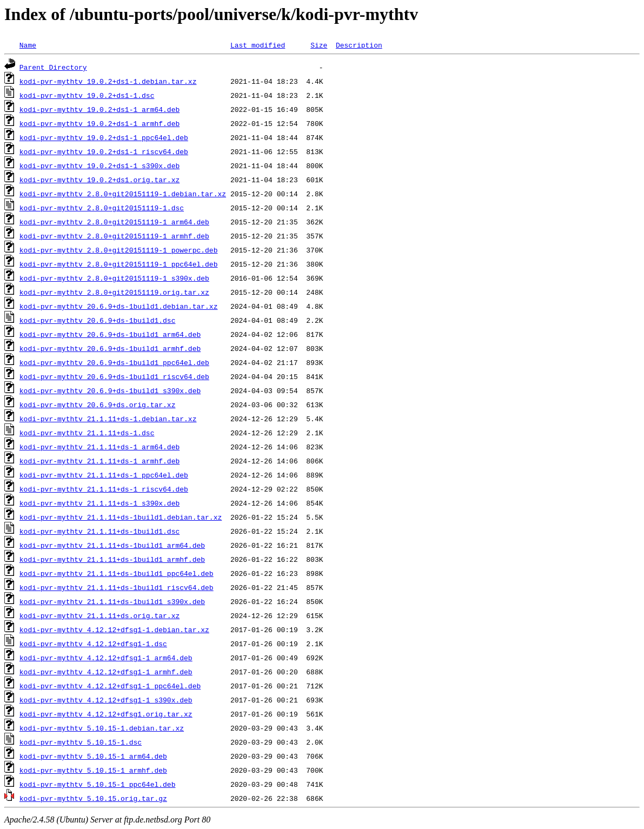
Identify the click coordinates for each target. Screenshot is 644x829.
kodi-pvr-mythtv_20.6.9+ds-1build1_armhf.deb (110, 348)
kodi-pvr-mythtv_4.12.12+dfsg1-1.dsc (93, 644)
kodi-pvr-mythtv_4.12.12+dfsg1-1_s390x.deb (106, 700)
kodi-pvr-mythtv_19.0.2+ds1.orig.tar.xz (99, 180)
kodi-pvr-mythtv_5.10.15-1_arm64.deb (93, 756)
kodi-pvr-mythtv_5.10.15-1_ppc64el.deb (98, 784)
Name (28, 45)
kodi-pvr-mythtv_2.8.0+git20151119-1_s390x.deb (114, 278)
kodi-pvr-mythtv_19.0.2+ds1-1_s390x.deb (99, 165)
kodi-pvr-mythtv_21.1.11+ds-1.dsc (87, 433)
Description (359, 45)
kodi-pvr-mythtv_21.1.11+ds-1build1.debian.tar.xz (121, 517)
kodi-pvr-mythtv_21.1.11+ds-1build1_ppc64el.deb (117, 573)
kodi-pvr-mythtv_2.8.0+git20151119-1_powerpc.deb (119, 250)
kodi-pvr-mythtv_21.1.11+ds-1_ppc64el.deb (104, 475)
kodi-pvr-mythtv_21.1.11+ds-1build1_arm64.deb (112, 545)
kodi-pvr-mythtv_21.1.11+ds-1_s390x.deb (99, 503)
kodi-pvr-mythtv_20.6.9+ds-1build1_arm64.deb (110, 334)
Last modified (258, 45)
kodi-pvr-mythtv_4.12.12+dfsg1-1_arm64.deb (106, 658)
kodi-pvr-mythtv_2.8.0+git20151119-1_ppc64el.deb (119, 264)
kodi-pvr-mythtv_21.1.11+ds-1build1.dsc (99, 531)
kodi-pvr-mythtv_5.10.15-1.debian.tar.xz (102, 728)
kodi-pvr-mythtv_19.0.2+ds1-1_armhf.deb (99, 123)
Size (319, 45)
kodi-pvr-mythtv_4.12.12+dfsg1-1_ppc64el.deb (110, 686)
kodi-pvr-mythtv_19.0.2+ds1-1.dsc (87, 95)
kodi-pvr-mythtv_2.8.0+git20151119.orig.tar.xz (114, 292)
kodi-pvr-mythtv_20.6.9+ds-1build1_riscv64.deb (114, 376)
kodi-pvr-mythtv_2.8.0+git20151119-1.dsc (102, 208)
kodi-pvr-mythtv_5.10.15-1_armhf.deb (93, 770)
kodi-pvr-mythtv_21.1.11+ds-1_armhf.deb (99, 461)
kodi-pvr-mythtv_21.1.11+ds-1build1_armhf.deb (112, 559)
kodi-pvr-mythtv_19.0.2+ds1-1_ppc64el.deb (104, 137)
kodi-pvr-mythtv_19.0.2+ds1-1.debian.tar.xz (108, 81)
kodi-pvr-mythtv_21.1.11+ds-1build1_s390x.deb (112, 601)
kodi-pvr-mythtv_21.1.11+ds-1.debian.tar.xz (108, 419)
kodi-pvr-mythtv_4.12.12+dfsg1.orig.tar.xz (106, 714)
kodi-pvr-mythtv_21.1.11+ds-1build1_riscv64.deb (117, 587)
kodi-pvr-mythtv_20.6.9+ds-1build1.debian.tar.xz (119, 306)
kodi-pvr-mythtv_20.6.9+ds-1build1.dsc (98, 320)
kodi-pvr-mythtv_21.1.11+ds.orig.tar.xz (99, 615)
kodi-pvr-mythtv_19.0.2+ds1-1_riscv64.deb (104, 151)
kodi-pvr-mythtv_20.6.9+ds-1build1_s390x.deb (110, 390)
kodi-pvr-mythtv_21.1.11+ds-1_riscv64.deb (104, 489)
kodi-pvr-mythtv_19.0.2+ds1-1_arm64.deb (99, 109)
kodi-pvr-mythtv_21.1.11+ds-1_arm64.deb (99, 447)
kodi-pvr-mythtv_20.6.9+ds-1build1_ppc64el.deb (114, 362)
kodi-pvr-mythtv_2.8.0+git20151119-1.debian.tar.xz (123, 194)
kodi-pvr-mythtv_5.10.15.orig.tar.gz (93, 798)
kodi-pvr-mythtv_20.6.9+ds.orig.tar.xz (98, 404)
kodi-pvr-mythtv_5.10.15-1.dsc (81, 742)
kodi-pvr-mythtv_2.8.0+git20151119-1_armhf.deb (114, 236)
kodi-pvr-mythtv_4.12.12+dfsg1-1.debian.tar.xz (114, 629)
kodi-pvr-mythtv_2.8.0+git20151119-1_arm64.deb (114, 222)
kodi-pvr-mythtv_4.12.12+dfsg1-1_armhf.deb (106, 672)
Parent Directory (53, 67)
